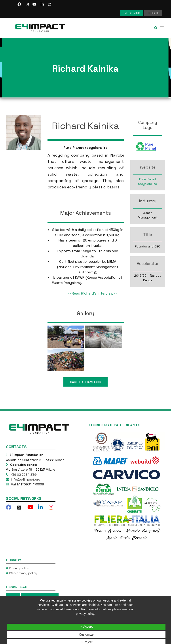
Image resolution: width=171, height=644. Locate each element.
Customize (86, 634)
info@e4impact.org (25, 479)
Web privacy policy (23, 573)
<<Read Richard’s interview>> (93, 293)
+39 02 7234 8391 (24, 474)
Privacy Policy (19, 568)
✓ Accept (86, 627)
